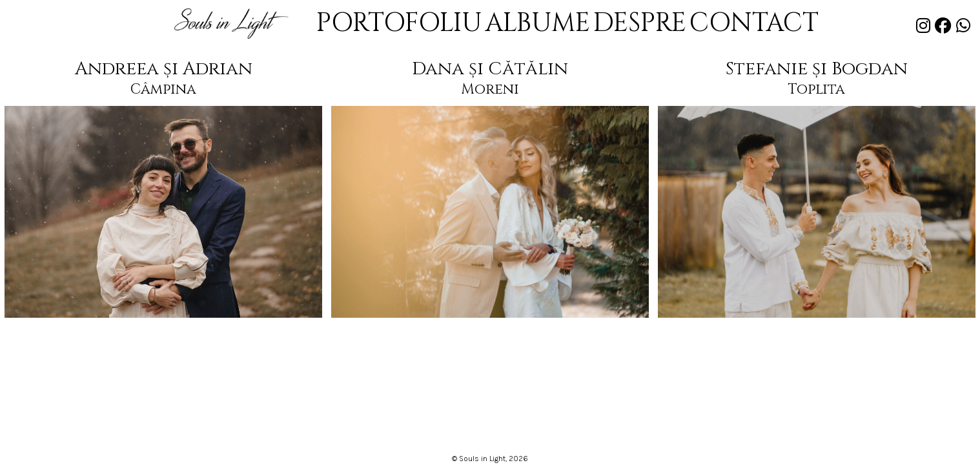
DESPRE (620, 25)
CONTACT (710, 25)
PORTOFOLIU (434, 25)
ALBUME (537, 25)
